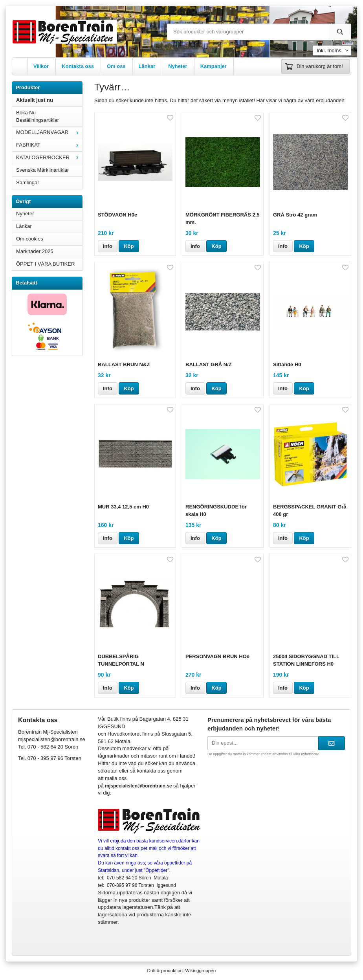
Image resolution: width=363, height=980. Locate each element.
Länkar (147, 66)
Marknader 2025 (35, 251)
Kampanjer (214, 66)
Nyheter (178, 66)
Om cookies (30, 239)
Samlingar (28, 183)
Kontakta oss (78, 66)
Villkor (41, 66)
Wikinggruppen (200, 970)
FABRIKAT (49, 145)
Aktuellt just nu (35, 100)
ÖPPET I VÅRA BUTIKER (45, 264)
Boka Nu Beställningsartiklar (38, 116)
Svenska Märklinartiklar (42, 170)
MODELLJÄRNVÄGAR (49, 132)
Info (108, 246)
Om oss (116, 66)
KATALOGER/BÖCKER (49, 157)
